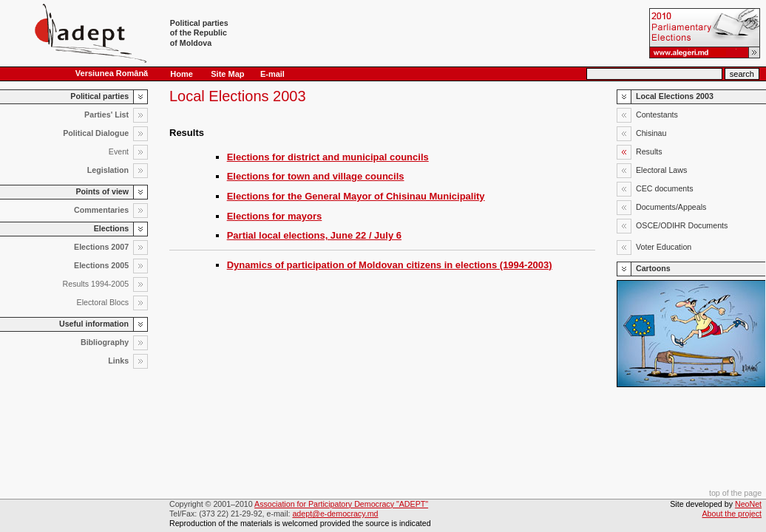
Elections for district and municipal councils (328, 157)
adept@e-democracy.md (335, 514)
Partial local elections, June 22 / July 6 (314, 235)
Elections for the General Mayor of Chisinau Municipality (356, 196)
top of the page (735, 493)
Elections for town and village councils (316, 176)
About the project (732, 514)
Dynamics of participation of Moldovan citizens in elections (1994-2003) (390, 265)
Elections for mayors (275, 216)
